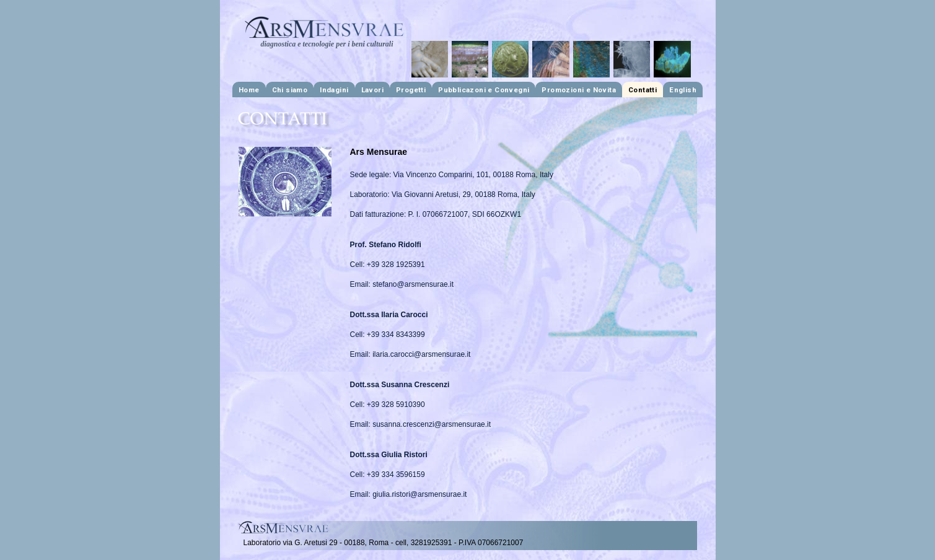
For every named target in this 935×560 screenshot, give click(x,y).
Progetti (411, 90)
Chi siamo (290, 90)
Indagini (334, 90)
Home (249, 90)
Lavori (372, 90)
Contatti (643, 90)
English (683, 90)
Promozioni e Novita (579, 90)
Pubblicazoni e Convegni (484, 90)
